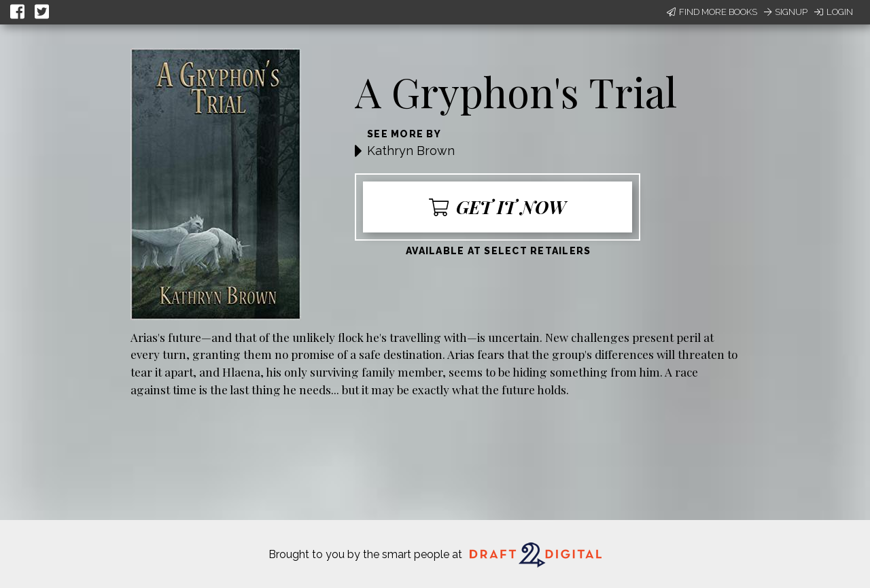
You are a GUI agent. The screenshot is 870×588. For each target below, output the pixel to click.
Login (834, 12)
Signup (786, 12)
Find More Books (712, 12)
